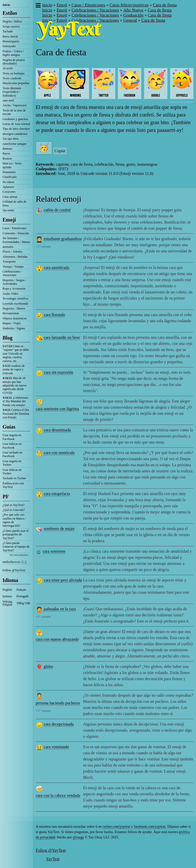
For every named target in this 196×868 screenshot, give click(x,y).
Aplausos (8, 187)
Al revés (8, 68)
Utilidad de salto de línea (15, 203)
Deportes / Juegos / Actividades (14, 282)
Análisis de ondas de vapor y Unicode (14, 370)
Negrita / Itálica (12, 21)
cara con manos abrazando (57, 639)
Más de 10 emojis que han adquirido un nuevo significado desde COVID (14, 385)
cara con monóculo (59, 453)
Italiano (7, 596)
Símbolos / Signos (14, 328)
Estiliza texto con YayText (13, 485)
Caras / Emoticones (14, 228)
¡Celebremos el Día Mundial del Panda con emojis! (15, 401)
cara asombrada (56, 268)
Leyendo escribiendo (15, 304)
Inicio (6, 5)
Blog (8, 338)
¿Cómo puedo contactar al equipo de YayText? (16, 547)
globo (48, 666)
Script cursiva (11, 27)
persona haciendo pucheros (58, 703)
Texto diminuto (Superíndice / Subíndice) (12, 92)
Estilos (10, 13)
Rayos (6, 153)
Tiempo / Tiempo (13, 267)
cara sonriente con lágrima (57, 409)
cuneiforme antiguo (15, 144)
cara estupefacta (57, 494)
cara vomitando (56, 747)
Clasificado (10, 177)
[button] (38, 6)
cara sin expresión (58, 372)
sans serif (8, 100)
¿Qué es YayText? (14, 505)
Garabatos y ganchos (15, 119)
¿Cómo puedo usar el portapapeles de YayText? (16, 534)
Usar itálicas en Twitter (12, 472)
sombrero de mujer (59, 529)
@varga (78, 837)
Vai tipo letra (10, 139)
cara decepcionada (59, 724)
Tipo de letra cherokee (16, 129)
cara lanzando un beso (62, 337)
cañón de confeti (57, 210)
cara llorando (54, 315)
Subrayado (9, 46)
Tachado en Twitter (14, 478)
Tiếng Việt (23, 603)
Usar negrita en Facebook (12, 437)
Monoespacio (11, 41)
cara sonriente (54, 551)
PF (6, 497)
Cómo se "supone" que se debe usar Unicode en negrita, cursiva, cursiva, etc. (16, 354)
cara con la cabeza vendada (58, 795)
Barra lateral (10, 36)
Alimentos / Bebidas (15, 257)
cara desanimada (57, 430)
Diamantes (9, 172)
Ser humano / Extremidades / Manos (16, 240)
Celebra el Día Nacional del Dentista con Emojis (16, 414)
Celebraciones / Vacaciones (12, 273)
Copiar (60, 151)
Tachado (8, 31)
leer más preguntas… (20, 555)
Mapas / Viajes (12, 323)
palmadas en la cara (60, 609)
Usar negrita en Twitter (12, 463)
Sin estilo (8, 210)
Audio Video (10, 294)
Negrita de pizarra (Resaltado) (14, 62)
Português (23, 596)
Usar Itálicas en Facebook (12, 446)
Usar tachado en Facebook (12, 454)
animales (8, 247)
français (21, 590)
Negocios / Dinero (14, 308)
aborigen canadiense (15, 134)
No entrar (8, 182)
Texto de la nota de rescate (14, 112)
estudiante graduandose (63, 239)
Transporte (9, 262)
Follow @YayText (14, 570)
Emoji (9, 220)
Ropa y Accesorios (14, 289)
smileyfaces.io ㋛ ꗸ (15, 562)
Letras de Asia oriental (16, 124)
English (7, 590)
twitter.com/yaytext (116, 827)
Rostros (7, 159)
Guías (9, 427)
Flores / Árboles (12, 252)
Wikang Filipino (7, 603)
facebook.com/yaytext (150, 827)
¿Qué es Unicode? (14, 510)
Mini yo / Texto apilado (12, 165)
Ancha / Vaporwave (15, 105)
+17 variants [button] (43, 247)
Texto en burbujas (14, 73)
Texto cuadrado (12, 78)
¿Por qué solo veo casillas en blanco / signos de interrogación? (14, 520)
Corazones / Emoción (16, 233)
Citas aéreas (10, 197)
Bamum (7, 149)
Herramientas (11, 313)
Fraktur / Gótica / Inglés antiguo (13, 53)
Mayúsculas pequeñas (16, 83)
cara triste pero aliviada (63, 580)
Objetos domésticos (15, 318)
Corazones (9, 192)
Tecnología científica (15, 299)
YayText (53, 859)
